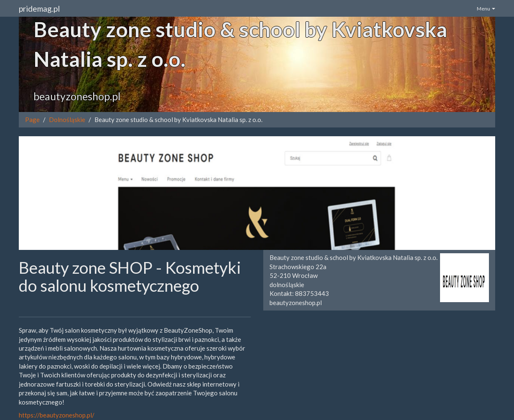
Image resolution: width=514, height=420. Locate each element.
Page (32, 120)
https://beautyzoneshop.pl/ (57, 415)
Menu (486, 9)
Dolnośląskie (67, 120)
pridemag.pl (39, 9)
